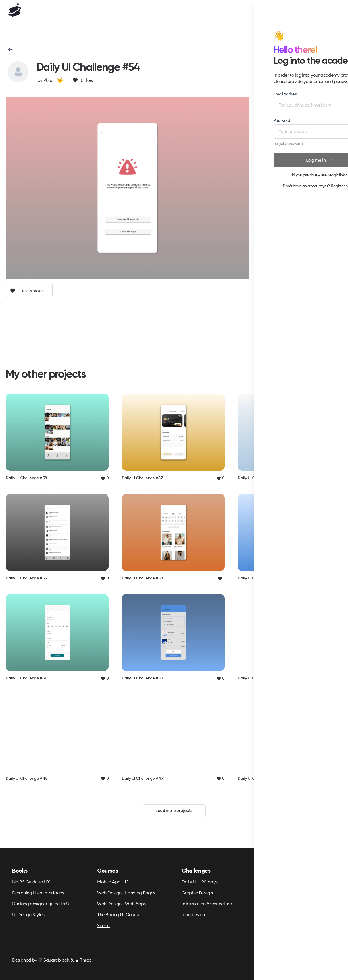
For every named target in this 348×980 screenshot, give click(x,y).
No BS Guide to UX (31, 882)
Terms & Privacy (274, 882)
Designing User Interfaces (38, 893)
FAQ (263, 904)
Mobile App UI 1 (113, 882)
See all (104, 925)
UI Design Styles (28, 914)
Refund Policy (272, 893)
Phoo (48, 80)
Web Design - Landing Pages (126, 893)
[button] (10, 49)
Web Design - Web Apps (121, 904)
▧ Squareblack (54, 960)
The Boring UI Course (119, 914)
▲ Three (83, 960)
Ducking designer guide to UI (42, 904)
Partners (266, 914)
